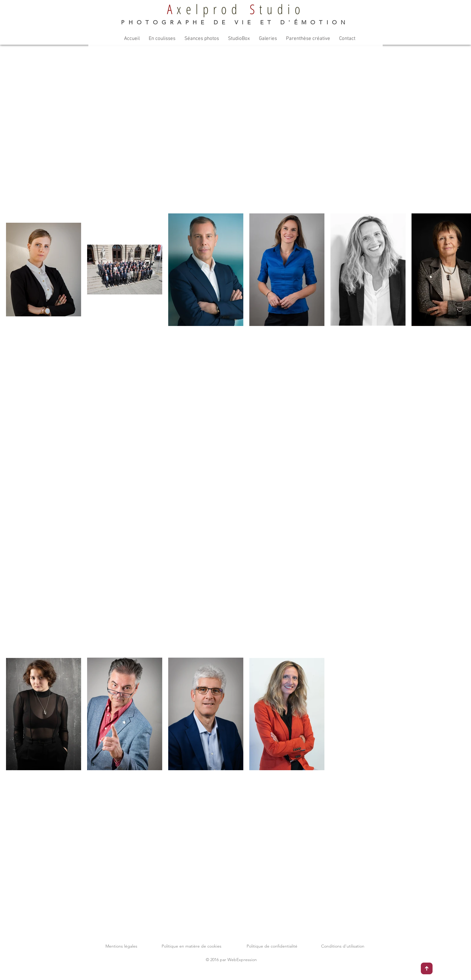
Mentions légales (121, 946)
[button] (162, 39)
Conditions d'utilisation (343, 946)
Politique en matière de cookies (191, 946)
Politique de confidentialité (272, 946)
